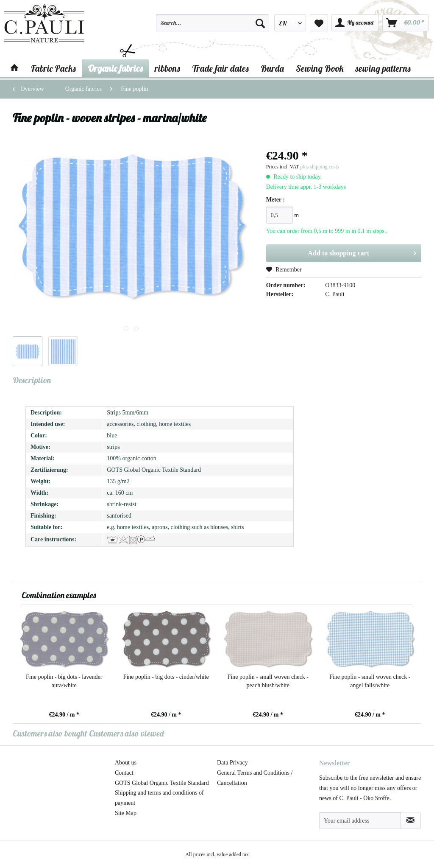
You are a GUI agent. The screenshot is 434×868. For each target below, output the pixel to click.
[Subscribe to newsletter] (411, 820)
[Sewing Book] (320, 68)
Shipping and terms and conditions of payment (159, 798)
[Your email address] (360, 820)
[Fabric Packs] (53, 68)
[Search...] (212, 23)
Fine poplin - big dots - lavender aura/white (64, 681)
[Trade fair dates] (220, 68)
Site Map (126, 813)
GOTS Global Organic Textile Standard (162, 783)
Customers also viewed (127, 733)
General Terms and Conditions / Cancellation (255, 778)
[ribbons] (167, 68)
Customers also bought (50, 733)
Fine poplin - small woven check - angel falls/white (370, 681)
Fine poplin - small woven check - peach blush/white (268, 681)
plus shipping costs (319, 167)
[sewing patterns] (383, 68)
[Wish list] (319, 23)
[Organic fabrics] (115, 68)
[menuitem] (212, 27)
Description (32, 380)
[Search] (260, 23)
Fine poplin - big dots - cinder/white (166, 677)
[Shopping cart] (406, 23)
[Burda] (272, 68)
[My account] (355, 23)
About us (126, 763)
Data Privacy (232, 763)
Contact (124, 773)
